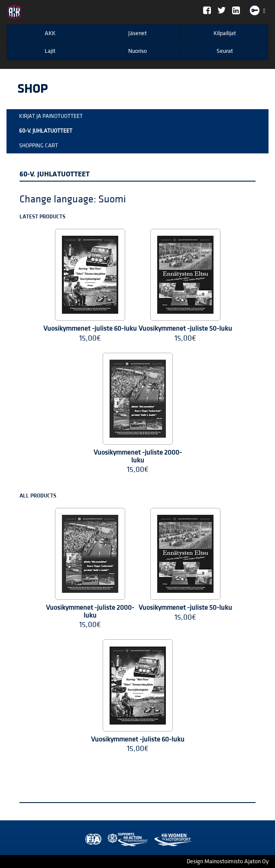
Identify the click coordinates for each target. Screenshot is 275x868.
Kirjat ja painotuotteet (51, 116)
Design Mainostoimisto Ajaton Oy (228, 861)
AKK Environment (109, 840)
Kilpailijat (225, 33)
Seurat (225, 51)
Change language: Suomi (73, 199)
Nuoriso (137, 51)
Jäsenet (137, 33)
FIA (91, 840)
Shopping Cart (39, 146)
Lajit (50, 51)
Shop (33, 89)
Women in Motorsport (126, 840)
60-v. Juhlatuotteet (46, 131)
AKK (50, 33)
